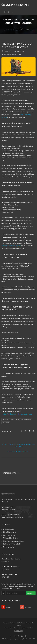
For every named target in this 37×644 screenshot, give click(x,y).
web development (26, 420)
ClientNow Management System (14, 541)
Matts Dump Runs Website (11, 559)
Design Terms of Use (10, 628)
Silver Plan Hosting (9, 532)
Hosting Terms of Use (25, 628)
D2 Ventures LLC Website (10, 567)
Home (16, 28)
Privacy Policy (18, 630)
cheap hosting (15, 420)
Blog (21, 28)
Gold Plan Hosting (9, 535)
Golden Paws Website (9, 574)
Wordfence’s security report (11, 246)
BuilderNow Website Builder (12, 544)
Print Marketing (8, 547)
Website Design (8, 529)
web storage (6, 423)
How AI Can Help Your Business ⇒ (19, 452)
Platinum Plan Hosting (11, 538)
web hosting (6, 420)
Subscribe (31, 593)
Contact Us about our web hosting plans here (17, 414)
